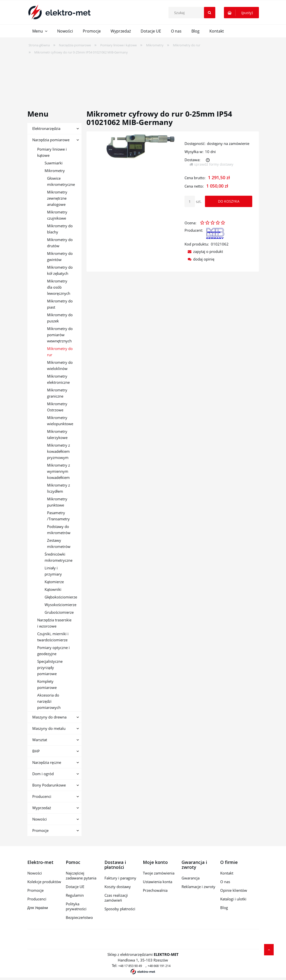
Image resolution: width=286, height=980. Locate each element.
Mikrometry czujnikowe (57, 215)
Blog (224, 908)
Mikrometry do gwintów (60, 256)
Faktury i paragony (120, 878)
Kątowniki (53, 589)
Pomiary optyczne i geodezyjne (53, 651)
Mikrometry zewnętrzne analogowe (57, 198)
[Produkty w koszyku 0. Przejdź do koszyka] (241, 13)
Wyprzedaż (42, 808)
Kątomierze (54, 582)
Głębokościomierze (61, 597)
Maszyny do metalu (49, 728)
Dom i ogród (43, 774)
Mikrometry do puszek (60, 318)
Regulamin (75, 895)
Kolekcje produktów (44, 882)
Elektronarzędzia (46, 128)
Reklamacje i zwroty (198, 887)
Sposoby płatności (120, 909)
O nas (225, 882)
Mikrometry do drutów (60, 243)
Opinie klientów (234, 890)
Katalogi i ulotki (233, 899)
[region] (143, 79)
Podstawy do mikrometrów (59, 530)
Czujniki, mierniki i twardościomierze (53, 637)
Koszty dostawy (118, 887)
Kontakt (227, 873)
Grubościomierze (59, 612)
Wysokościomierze (60, 605)
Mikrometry (55, 171)
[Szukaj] (210, 13)
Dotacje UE (75, 887)
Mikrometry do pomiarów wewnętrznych (60, 335)
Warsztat (40, 740)
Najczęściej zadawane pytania (81, 875)
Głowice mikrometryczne (61, 181)
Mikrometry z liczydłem (59, 488)
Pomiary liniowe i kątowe (52, 152)
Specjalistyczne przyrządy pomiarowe (50, 667)
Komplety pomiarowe (47, 684)
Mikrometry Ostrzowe (57, 407)
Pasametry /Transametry (58, 516)
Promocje (40, 830)
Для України (38, 908)
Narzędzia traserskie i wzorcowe (54, 623)
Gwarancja (191, 878)
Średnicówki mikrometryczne (59, 557)
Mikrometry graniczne (57, 393)
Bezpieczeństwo (79, 917)
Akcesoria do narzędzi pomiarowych (49, 701)
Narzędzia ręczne (47, 762)
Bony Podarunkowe (49, 785)
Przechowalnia (155, 890)
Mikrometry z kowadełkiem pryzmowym (59, 451)
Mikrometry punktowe (57, 502)
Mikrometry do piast (60, 304)
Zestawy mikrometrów (59, 543)
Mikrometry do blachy (60, 229)
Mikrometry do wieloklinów (60, 365)
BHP (36, 751)
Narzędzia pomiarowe (51, 140)
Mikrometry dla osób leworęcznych (59, 287)
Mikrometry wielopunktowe (60, 421)
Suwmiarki (54, 163)
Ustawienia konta (158, 882)
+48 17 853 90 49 (130, 966)
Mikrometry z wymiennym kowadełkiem (59, 471)
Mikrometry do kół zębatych (60, 270)
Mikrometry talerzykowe (57, 434)
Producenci (42, 796)
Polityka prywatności (76, 906)
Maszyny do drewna (49, 717)
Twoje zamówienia (159, 873)
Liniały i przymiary (53, 571)
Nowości (40, 819)
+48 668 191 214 (159, 966)
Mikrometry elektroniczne (58, 379)
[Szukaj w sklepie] (193, 13)
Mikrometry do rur (60, 352)
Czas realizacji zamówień (116, 898)
